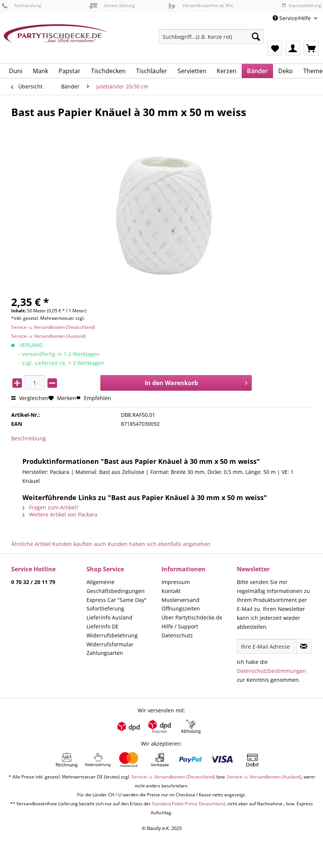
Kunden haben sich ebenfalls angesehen (159, 544)
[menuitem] (211, 40)
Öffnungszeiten (181, 608)
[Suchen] (256, 37)
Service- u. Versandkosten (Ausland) (48, 336)
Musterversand (181, 600)
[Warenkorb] (311, 48)
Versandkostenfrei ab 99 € (201, 5)
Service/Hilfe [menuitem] (292, 18)
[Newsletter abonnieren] (304, 646)
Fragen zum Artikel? (50, 507)
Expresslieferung (301, 5)
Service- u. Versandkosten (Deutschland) (53, 327)
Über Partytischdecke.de (192, 617)
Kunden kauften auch (79, 544)
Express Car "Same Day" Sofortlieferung (117, 604)
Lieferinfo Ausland (109, 617)
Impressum (176, 582)
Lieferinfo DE (103, 626)
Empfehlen (94, 398)
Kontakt (171, 591)
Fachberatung (21, 5)
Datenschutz (177, 635)
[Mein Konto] (293, 48)
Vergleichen (30, 398)
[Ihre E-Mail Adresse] (267, 646)
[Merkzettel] (275, 48)
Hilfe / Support (180, 626)
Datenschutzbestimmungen (272, 671)
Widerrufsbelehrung (112, 635)
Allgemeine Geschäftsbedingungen (116, 586)
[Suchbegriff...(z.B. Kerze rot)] (211, 37)
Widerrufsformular (110, 644)
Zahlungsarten (105, 653)
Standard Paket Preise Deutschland (188, 804)
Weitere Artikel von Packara (60, 514)
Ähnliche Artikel (31, 544)
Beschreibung (29, 438)
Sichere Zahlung (112, 5)
